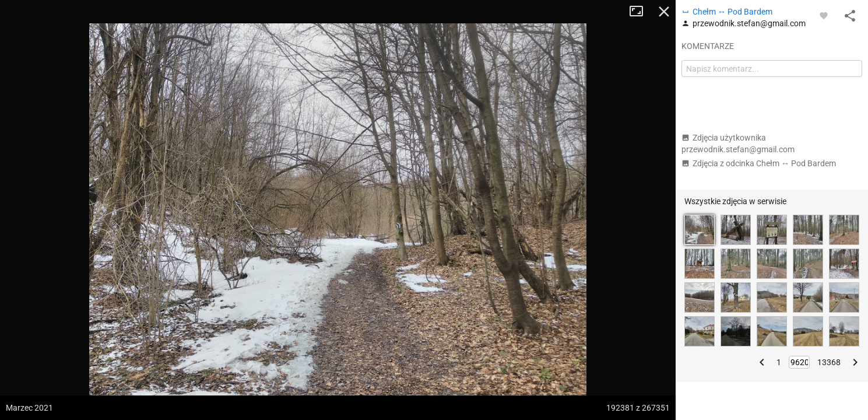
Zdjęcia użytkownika (738, 143)
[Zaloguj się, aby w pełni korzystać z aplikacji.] (824, 15)
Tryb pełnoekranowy (641, 12)
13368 (829, 362)
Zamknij (664, 12)
